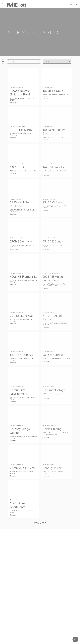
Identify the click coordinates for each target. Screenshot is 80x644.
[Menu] (2, 4)
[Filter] (3, 61)
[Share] (75, 639)
